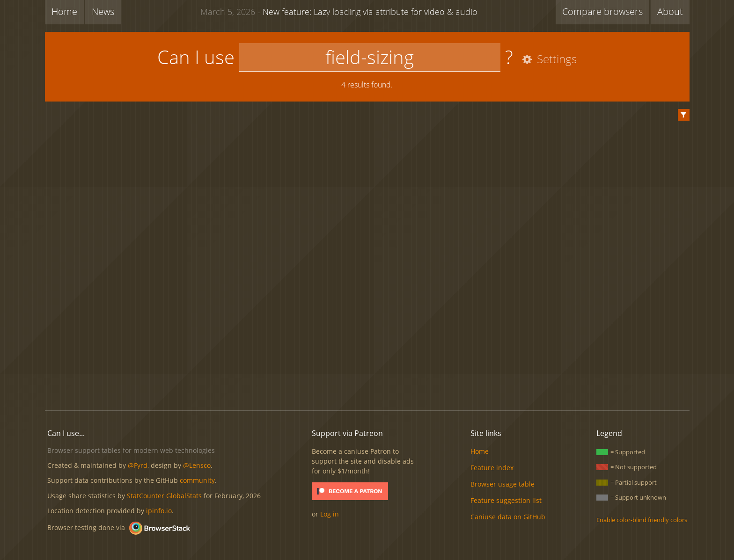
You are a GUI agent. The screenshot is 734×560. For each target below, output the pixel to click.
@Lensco (197, 465)
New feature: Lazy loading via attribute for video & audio (339, 11)
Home (64, 11)
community (197, 480)
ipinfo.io (159, 511)
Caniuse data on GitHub (508, 517)
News (103, 11)
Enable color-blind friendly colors (642, 520)
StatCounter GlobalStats (164, 496)
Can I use (196, 57)
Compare (602, 11)
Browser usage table (503, 484)
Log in (330, 514)
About (670, 11)
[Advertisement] (367, 371)
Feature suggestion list (506, 500)
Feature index (492, 468)
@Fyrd (138, 465)
